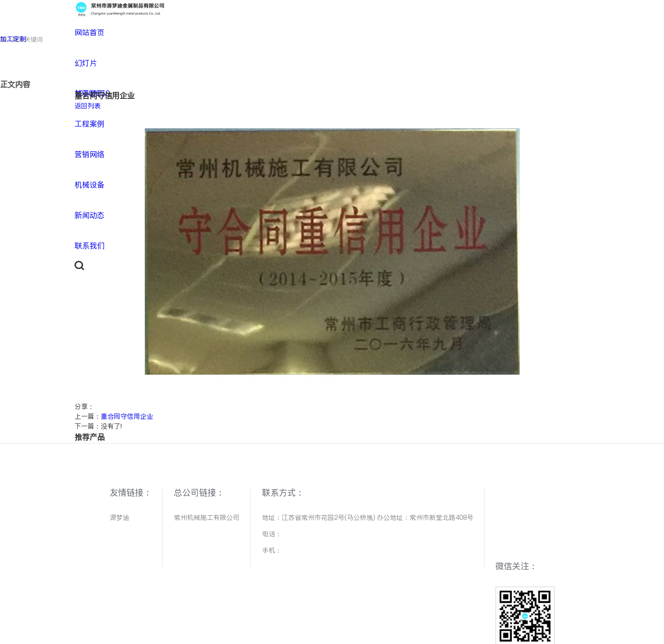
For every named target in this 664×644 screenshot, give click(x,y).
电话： (272, 534)
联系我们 (90, 246)
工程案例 (90, 124)
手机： (272, 550)
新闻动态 (90, 215)
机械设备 (90, 185)
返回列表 (88, 106)
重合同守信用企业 (127, 416)
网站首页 (90, 33)
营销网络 (90, 154)
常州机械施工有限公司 (207, 518)
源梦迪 (119, 518)
